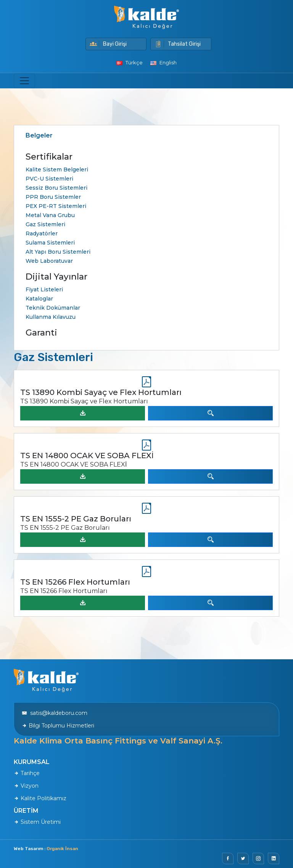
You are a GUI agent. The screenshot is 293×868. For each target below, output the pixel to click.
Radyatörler (42, 233)
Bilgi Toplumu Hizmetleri (58, 726)
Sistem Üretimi (37, 822)
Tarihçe (27, 773)
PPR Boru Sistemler (53, 197)
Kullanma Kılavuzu (51, 317)
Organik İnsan (62, 849)
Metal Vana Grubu (50, 215)
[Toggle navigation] (24, 81)
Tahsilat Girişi (178, 44)
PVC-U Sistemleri (49, 179)
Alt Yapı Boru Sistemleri (58, 252)
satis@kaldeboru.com (55, 713)
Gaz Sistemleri (45, 224)
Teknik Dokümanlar (53, 308)
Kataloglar (39, 299)
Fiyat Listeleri (44, 289)
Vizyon (26, 786)
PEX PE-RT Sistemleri (56, 206)
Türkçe (130, 62)
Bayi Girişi (108, 44)
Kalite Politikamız (40, 798)
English (163, 62)
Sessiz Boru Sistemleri (56, 188)
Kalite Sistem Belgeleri (57, 169)
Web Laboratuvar (49, 261)
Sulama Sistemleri (50, 243)
